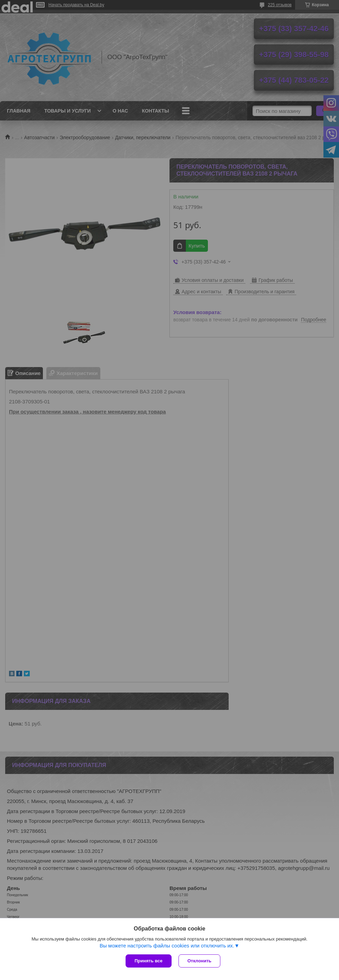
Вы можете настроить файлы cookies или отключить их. (167, 946)
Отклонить (199, 961)
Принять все (149, 961)
